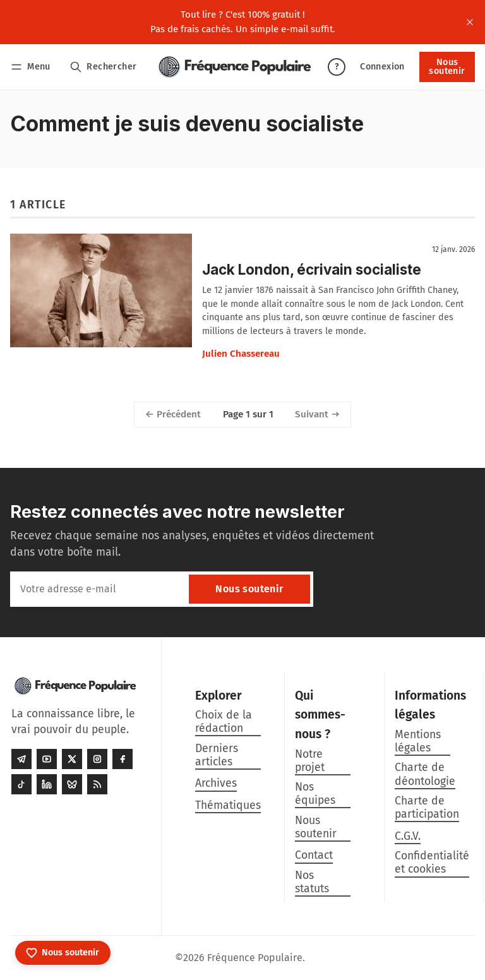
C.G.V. (408, 836)
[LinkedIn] (47, 784)
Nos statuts (312, 882)
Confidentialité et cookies (432, 863)
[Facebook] (123, 759)
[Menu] (33, 67)
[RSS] (97, 784)
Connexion (382, 67)
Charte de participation (427, 808)
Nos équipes (315, 794)
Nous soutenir (447, 67)
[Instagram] (97, 759)
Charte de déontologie (425, 774)
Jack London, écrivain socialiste (312, 269)
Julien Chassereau (241, 354)
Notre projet (310, 761)
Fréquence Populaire (255, 958)
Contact (314, 855)
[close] (470, 22)
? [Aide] (337, 67)
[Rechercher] (103, 67)
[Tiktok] (21, 784)
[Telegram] (21, 759)
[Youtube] (47, 759)
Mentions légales (418, 741)
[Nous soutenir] (63, 953)
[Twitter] (72, 759)
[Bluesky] (72, 784)
